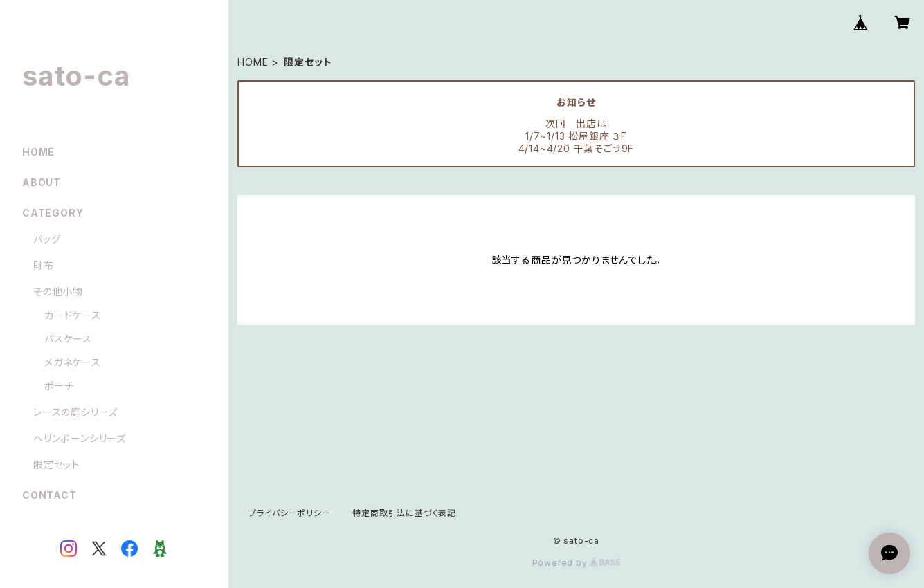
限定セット (56, 465)
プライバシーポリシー (289, 513)
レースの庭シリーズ (75, 412)
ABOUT (42, 182)
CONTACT (49, 495)
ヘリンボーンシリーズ (80, 438)
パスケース (68, 339)
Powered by (577, 563)
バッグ (47, 239)
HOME (253, 62)
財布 (44, 265)
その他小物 (58, 292)
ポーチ (59, 386)
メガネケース (73, 362)
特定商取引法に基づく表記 (404, 513)
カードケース (73, 315)
